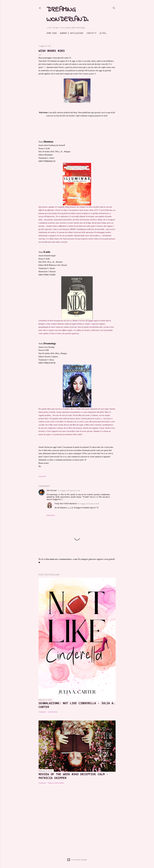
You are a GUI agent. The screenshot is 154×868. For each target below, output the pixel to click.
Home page (52, 33)
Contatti (91, 33)
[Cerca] (114, 7)
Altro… (103, 33)
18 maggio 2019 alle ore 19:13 (88, 504)
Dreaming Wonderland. (67, 15)
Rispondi (51, 515)
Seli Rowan (52, 490)
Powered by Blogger (77, 860)
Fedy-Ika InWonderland (66, 504)
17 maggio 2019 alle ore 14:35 (69, 491)
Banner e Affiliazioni (72, 33)
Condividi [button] (42, 476)
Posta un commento (56, 783)
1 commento (53, 712)
